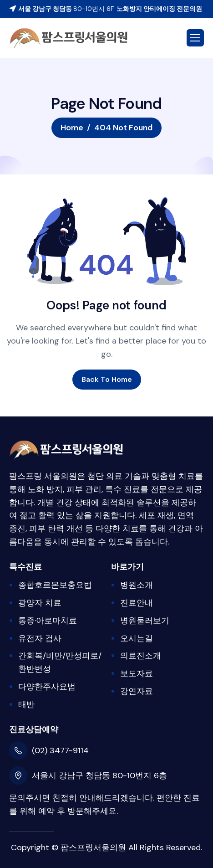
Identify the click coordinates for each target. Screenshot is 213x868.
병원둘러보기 (145, 621)
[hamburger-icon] (195, 38)
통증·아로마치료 (48, 621)
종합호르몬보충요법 (55, 585)
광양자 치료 (40, 603)
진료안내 (137, 603)
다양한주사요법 (47, 687)
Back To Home (107, 379)
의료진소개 (141, 656)
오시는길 (137, 638)
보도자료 (137, 673)
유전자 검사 (40, 638)
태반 (26, 704)
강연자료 (137, 691)
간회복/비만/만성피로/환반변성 (60, 662)
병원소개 (137, 585)
